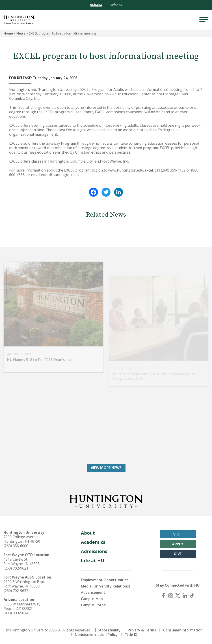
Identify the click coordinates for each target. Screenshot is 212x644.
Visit (178, 534)
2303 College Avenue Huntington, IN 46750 (22, 539)
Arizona (116, 5)
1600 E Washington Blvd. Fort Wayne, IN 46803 (24, 584)
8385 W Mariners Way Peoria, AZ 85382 (22, 606)
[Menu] (204, 20)
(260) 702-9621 (16, 568)
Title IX (131, 635)
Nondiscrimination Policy (96, 635)
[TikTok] (192, 596)
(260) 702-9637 (16, 591)
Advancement (93, 592)
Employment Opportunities (105, 580)
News (21, 33)
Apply (178, 544)
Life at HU (93, 560)
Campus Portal (94, 605)
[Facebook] (163, 596)
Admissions (94, 551)
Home (8, 33)
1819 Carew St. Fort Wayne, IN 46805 (22, 561)
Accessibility (110, 630)
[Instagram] (171, 596)
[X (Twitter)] (178, 596)
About (88, 533)
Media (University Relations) (106, 586)
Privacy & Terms (142, 630)
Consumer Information (183, 630)
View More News (106, 468)
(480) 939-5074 (16, 613)
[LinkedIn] (185, 596)
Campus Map (92, 599)
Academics (93, 542)
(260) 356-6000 (16, 546)
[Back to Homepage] (106, 500)
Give (178, 554)
